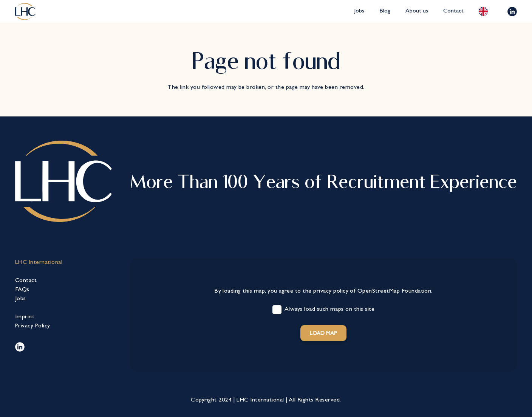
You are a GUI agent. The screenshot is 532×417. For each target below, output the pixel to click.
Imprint (25, 317)
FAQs (22, 290)
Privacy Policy (33, 326)
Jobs (21, 299)
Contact (26, 281)
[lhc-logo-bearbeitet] (25, 12)
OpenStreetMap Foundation (394, 291)
